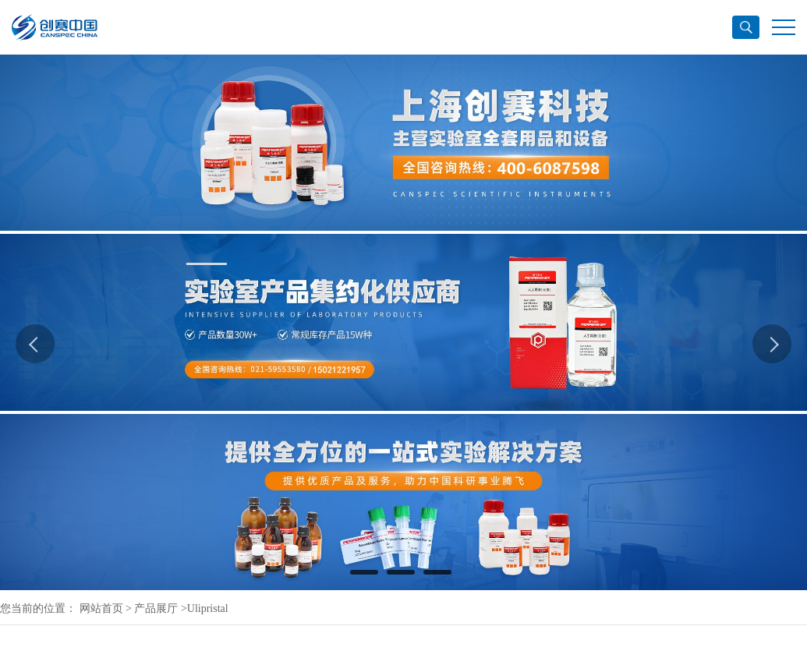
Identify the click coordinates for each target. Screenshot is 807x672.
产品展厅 (156, 608)
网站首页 (101, 608)
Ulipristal (208, 608)
